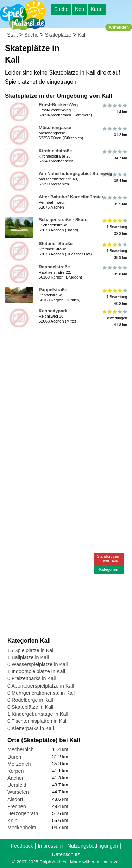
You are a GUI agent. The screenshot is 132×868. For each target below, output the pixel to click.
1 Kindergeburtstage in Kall (38, 714)
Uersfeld (17, 785)
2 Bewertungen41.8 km (114, 318)
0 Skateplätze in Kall (30, 707)
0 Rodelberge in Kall (30, 700)
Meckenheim (22, 828)
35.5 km (114, 201)
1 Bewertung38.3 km (114, 227)
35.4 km (114, 178)
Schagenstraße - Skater (64, 220)
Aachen (16, 778)
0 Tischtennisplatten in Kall (37, 721)
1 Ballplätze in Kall (28, 657)
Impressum (50, 846)
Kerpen (15, 771)
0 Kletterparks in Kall (31, 728)
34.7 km (114, 155)
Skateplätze (58, 35)
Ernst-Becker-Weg (58, 105)
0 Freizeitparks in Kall (32, 678)
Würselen (18, 792)
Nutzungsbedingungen (93, 846)
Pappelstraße (53, 290)
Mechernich (20, 749)
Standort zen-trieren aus (109, 558)
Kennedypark (53, 311)
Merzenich (19, 764)
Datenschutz (66, 854)
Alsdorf (15, 799)
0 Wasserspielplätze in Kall (37, 664)
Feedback (22, 846)
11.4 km (114, 109)
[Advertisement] (66, 397)
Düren (14, 757)
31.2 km (114, 132)
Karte (96, 9)
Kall (82, 35)
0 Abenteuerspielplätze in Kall (41, 686)
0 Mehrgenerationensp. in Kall (41, 693)
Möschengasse (55, 127)
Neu (80, 9)
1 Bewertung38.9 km (114, 251)
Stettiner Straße (56, 244)
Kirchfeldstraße (55, 151)
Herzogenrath (23, 813)
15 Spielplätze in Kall (31, 650)
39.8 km (114, 271)
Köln (12, 821)
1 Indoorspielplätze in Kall (36, 671)
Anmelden (119, 27)
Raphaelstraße (54, 267)
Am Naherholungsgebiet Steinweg (76, 174)
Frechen (17, 806)
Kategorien (108, 569)
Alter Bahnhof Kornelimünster (71, 197)
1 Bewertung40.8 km (114, 297)
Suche (61, 9)
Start (12, 35)
